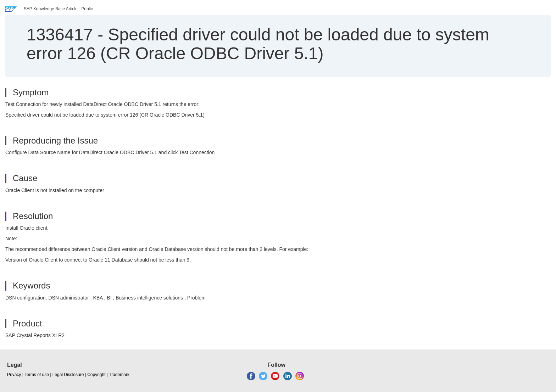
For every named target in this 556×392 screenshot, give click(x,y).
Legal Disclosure (68, 375)
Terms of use (37, 375)
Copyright (96, 375)
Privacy (14, 375)
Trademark (119, 375)
